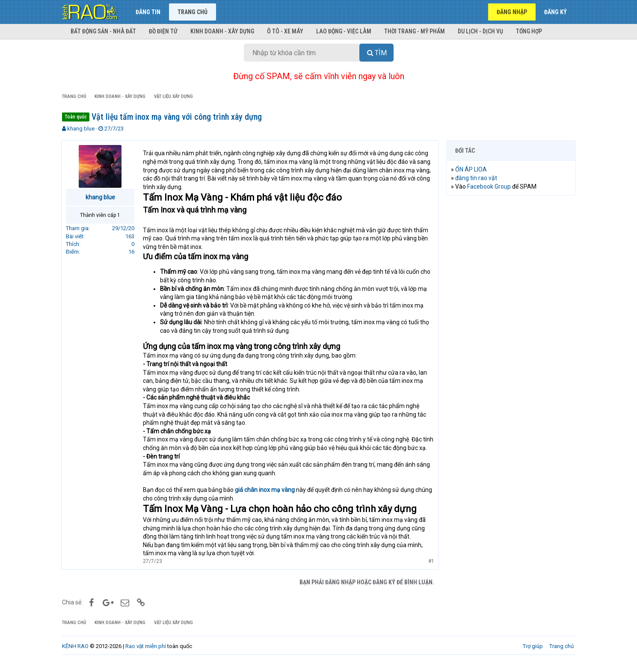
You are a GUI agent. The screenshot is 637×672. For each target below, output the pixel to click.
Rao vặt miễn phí (146, 655)
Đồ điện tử (163, 31)
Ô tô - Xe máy (285, 31)
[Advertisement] (511, 332)
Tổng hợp (529, 31)
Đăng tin (148, 12)
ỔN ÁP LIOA (472, 169)
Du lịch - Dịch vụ (480, 31)
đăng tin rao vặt (477, 178)
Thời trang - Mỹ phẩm (415, 31)
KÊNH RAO (75, 655)
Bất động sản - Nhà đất (103, 31)
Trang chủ (193, 12)
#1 (431, 569)
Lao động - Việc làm (344, 31)
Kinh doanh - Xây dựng (222, 31)
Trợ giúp (533, 655)
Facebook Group (490, 187)
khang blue (81, 129)
